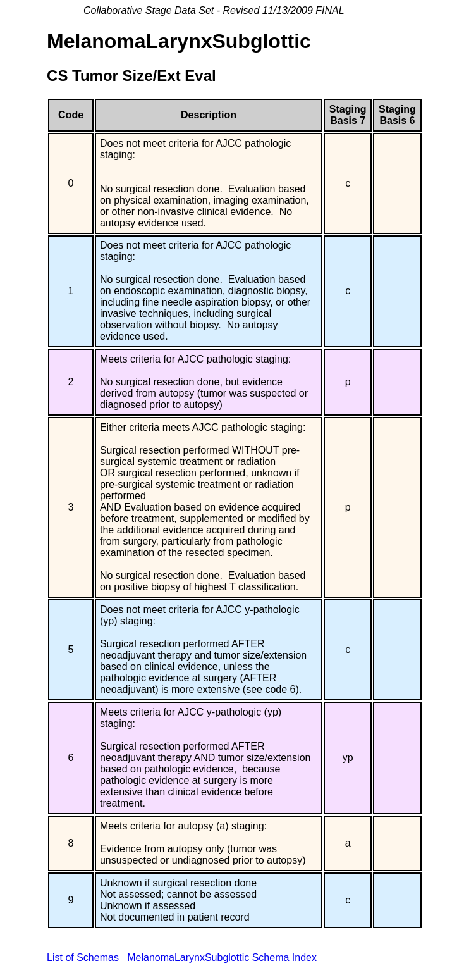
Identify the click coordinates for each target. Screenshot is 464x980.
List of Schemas (83, 958)
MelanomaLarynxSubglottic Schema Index (222, 958)
